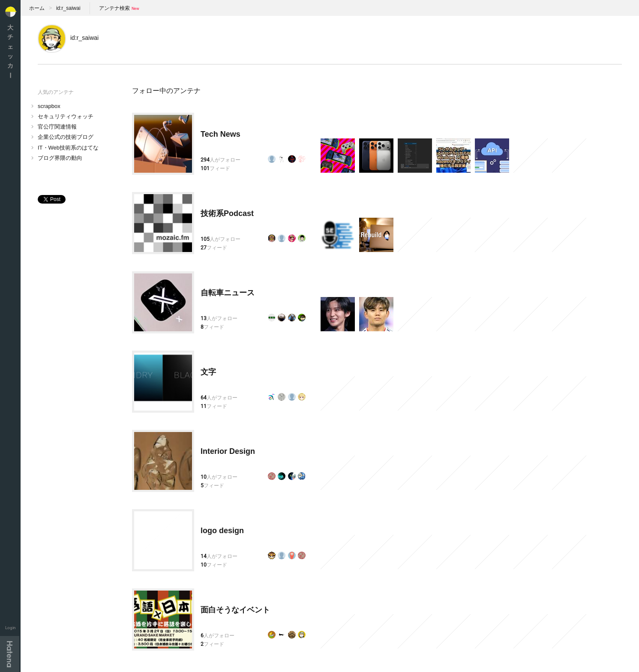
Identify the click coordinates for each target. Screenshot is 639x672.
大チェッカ (10, 51)
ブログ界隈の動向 (60, 158)
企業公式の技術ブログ (66, 137)
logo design (222, 531)
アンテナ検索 (114, 8)
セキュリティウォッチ (66, 116)
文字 (208, 372)
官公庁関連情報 (57, 127)
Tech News (220, 134)
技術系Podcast (227, 213)
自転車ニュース (228, 293)
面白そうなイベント (235, 610)
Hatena (10, 654)
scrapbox (49, 106)
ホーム (37, 8)
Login (10, 628)
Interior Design (228, 451)
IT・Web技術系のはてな (68, 148)
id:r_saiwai (68, 8)
